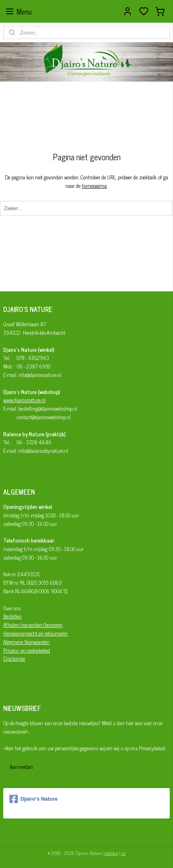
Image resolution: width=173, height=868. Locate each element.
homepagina (94, 186)
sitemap (111, 853)
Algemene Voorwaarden (26, 642)
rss (123, 853)
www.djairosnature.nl (24, 400)
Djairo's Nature (34, 799)
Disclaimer (14, 658)
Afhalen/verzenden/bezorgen (33, 625)
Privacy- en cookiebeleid (27, 650)
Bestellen (12, 616)
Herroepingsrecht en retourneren (36, 633)
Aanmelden (21, 767)
